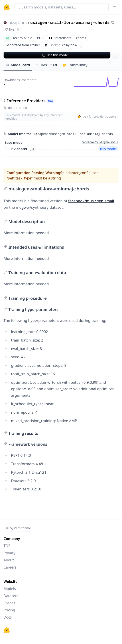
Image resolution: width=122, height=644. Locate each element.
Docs (8, 617)
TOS (7, 546)
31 (33, 149)
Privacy (9, 553)
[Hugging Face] (7, 630)
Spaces (9, 603)
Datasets (11, 596)
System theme (18, 528)
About (9, 560)
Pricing (9, 610)
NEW (51, 101)
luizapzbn (17, 23)
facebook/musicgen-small (91, 201)
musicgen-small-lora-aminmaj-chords (69, 23)
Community (75, 65)
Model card (18, 65)
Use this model (57, 55)
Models (10, 589)
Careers (10, 567)
